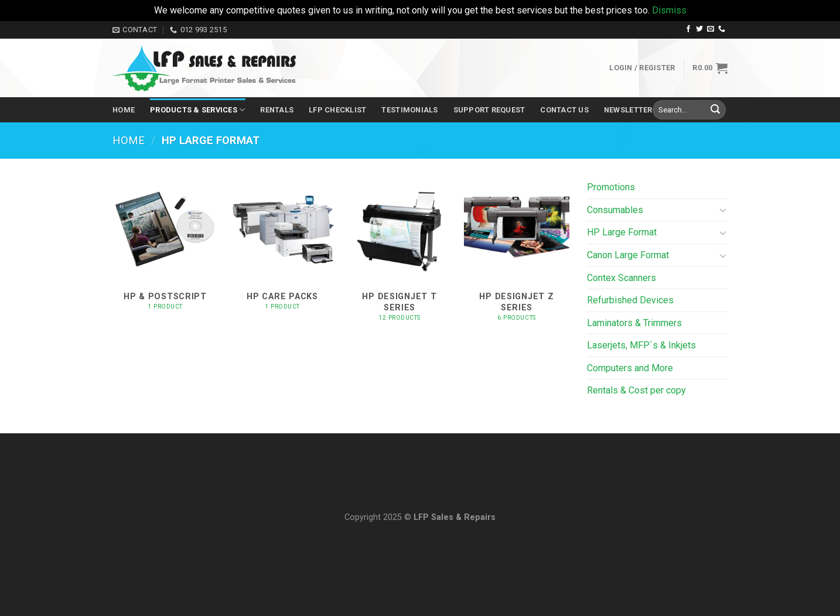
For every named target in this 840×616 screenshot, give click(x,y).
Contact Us (564, 110)
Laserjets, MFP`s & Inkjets (641, 345)
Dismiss (669, 10)
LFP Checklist (337, 110)
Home (124, 110)
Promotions (611, 187)
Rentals (277, 110)
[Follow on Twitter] (699, 29)
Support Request (489, 110)
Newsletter (628, 110)
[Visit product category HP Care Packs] (282, 255)
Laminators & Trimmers (634, 323)
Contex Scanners (622, 278)
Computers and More (630, 368)
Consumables (615, 210)
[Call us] (722, 29)
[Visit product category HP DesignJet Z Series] (517, 255)
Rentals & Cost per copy (636, 390)
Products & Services (197, 110)
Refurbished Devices (630, 300)
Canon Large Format (628, 255)
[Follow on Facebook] (688, 29)
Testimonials (409, 110)
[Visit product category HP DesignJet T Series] (399, 255)
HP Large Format (622, 232)
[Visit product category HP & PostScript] (165, 255)
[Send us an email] (711, 29)
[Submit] (715, 110)
